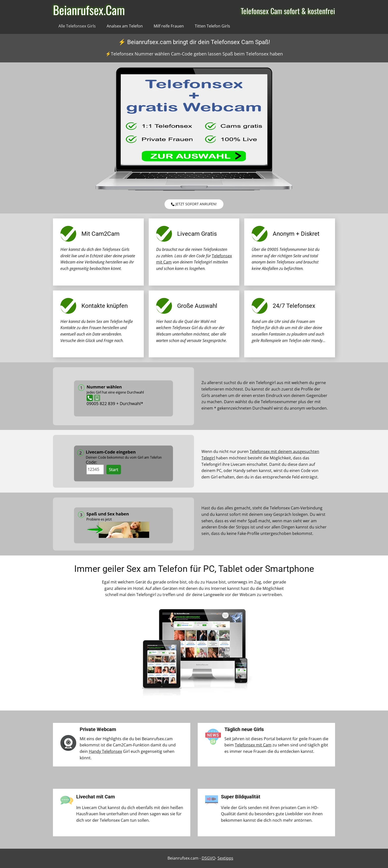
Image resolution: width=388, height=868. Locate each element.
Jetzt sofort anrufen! (194, 204)
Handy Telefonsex (105, 751)
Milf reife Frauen (169, 26)
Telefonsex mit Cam (253, 745)
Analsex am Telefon (125, 26)
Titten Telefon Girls (212, 26)
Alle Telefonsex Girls (77, 26)
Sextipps (225, 858)
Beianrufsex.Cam (89, 10)
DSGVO (208, 858)
